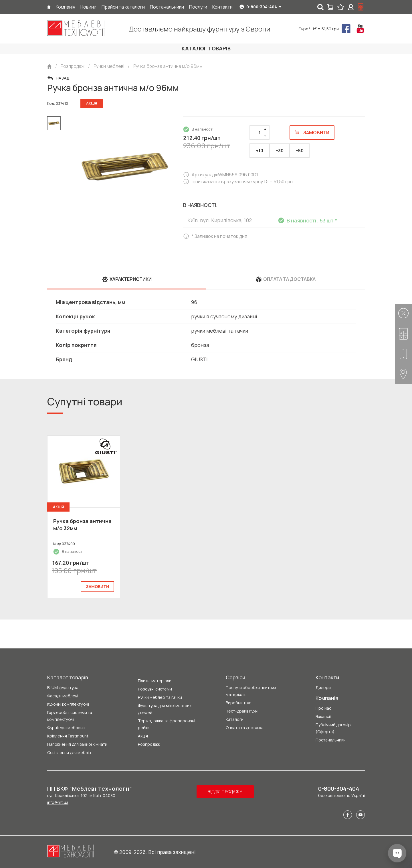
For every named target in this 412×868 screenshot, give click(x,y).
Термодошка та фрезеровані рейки (167, 724)
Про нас (323, 708)
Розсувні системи (155, 689)
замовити (97, 586)
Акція (143, 736)
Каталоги (235, 719)
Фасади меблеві (63, 696)
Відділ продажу (225, 791)
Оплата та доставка (245, 728)
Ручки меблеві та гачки (160, 697)
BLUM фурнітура (63, 688)
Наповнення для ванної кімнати (77, 744)
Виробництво (239, 703)
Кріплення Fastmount (68, 736)
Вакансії (323, 716)
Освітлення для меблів (69, 752)
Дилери (323, 688)
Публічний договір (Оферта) (333, 728)
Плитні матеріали (155, 681)
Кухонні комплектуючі (68, 704)
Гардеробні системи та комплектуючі (70, 716)
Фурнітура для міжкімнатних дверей (165, 709)
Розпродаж (149, 744)
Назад (63, 78)
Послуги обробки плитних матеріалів (251, 691)
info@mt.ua (58, 802)
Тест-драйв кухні (242, 711)
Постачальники (331, 740)
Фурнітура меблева (66, 728)
